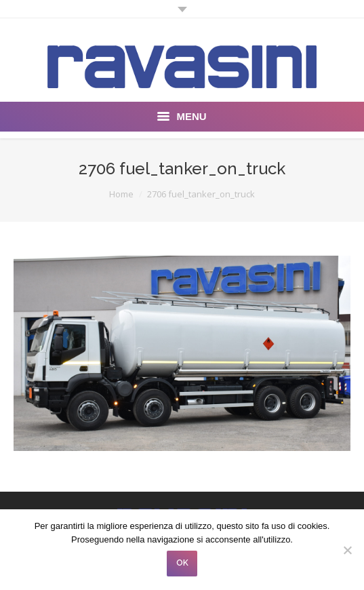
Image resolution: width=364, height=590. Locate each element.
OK (182, 563)
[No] (347, 550)
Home (121, 194)
